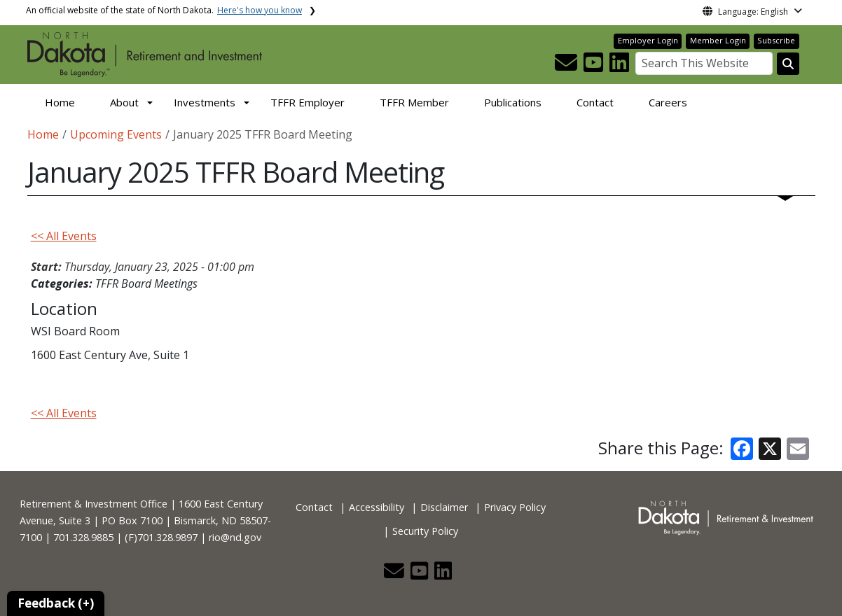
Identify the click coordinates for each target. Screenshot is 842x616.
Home (60, 102)
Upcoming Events (116, 134)
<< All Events (64, 236)
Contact (595, 102)
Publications (513, 102)
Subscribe (776, 40)
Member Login (718, 40)
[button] (567, 66)
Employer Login (648, 40)
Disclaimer (444, 507)
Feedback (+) (56, 603)
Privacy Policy (515, 507)
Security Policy (425, 531)
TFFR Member (414, 102)
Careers (668, 102)
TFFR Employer (308, 102)
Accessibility (377, 507)
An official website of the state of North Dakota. (164, 10)
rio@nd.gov (235, 537)
